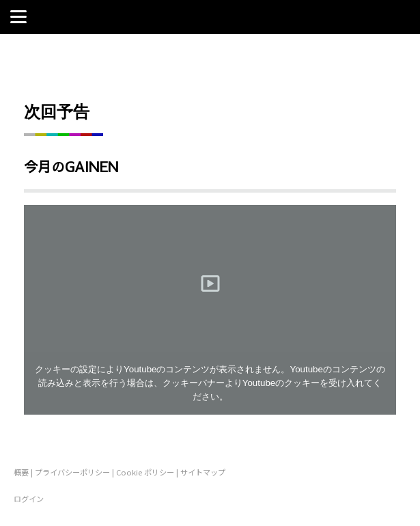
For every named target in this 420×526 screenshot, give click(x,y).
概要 (21, 472)
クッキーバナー (194, 383)
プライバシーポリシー (72, 472)
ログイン (29, 499)
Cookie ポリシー (145, 472)
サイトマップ (203, 472)
